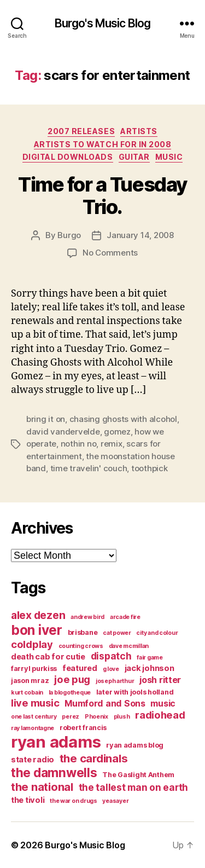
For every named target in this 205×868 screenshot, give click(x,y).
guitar (134, 157)
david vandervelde (63, 432)
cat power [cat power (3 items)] (117, 633)
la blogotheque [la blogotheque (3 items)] (70, 693)
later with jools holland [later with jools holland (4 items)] (135, 692)
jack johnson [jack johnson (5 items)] (150, 668)
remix (112, 444)
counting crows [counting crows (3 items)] (81, 646)
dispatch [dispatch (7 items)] (111, 656)
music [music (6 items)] (163, 703)
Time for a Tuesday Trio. (102, 196)
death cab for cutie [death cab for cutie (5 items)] (48, 657)
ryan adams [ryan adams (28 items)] (56, 742)
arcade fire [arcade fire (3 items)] (125, 617)
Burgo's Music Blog (102, 23)
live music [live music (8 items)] (35, 703)
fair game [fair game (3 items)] (150, 658)
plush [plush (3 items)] (122, 717)
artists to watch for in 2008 (102, 144)
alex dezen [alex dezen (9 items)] (38, 615)
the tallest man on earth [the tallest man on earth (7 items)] (134, 787)
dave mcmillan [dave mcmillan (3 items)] (129, 646)
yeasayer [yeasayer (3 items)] (115, 801)
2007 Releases (81, 131)
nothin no (79, 444)
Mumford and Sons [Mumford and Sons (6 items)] (105, 703)
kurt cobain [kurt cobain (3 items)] (27, 693)
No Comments (110, 253)
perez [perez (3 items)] (71, 717)
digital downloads (68, 157)
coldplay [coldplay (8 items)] (32, 644)
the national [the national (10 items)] (42, 787)
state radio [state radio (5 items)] (33, 760)
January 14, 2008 (140, 235)
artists (139, 131)
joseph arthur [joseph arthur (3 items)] (115, 681)
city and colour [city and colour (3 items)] (157, 633)
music (169, 157)
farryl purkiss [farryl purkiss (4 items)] (34, 669)
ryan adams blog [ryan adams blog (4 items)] (135, 745)
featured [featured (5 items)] (80, 668)
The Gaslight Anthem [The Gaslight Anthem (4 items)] (138, 775)
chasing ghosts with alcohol (123, 419)
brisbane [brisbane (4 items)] (83, 632)
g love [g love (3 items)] (111, 669)
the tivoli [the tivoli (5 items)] (28, 800)
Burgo (69, 235)
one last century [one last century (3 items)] (34, 717)
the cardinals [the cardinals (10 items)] (94, 758)
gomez (117, 432)
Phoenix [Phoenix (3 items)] (96, 717)
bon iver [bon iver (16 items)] (37, 630)
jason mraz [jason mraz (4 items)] (30, 681)
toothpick (150, 468)
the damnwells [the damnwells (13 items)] (54, 772)
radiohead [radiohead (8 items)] (160, 715)
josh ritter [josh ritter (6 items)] (160, 680)
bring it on (46, 419)
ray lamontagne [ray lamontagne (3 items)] (33, 728)
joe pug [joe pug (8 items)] (72, 679)
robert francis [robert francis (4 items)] (83, 728)
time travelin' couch (89, 468)
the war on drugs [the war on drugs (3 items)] (74, 801)
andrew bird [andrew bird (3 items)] (87, 617)
